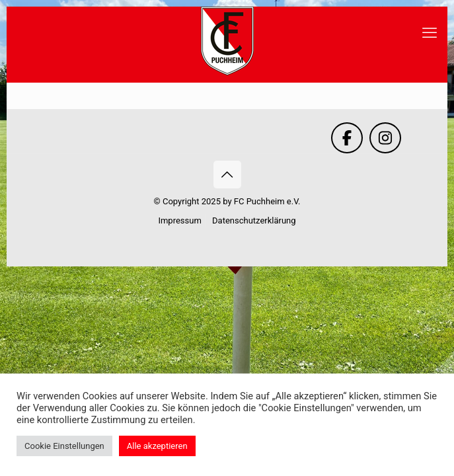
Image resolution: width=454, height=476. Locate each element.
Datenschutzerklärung (254, 220)
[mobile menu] (430, 33)
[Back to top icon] (227, 175)
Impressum (179, 220)
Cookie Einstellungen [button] (64, 446)
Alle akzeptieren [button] (157, 446)
